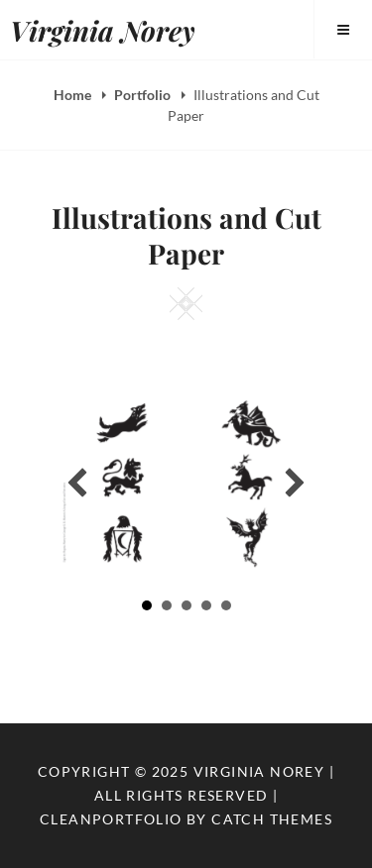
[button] (77, 483)
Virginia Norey (103, 30)
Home (74, 95)
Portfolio (144, 95)
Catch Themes (272, 819)
